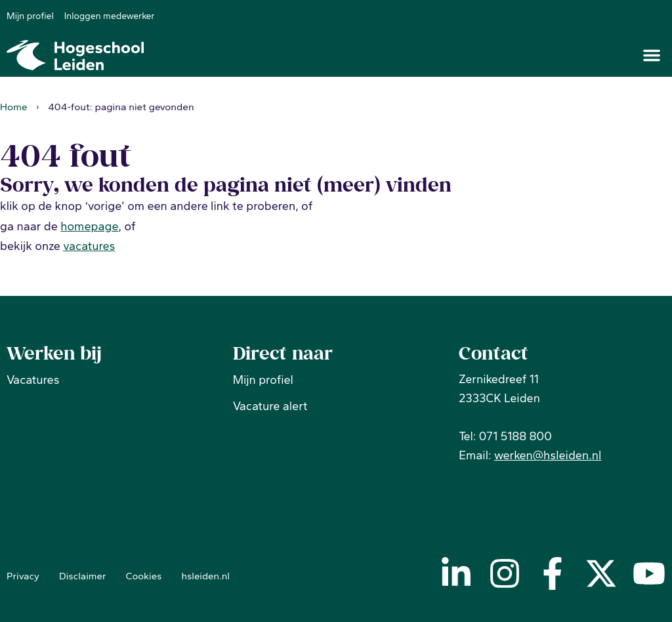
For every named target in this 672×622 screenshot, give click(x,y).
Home (14, 106)
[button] (652, 55)
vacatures (89, 246)
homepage (89, 226)
